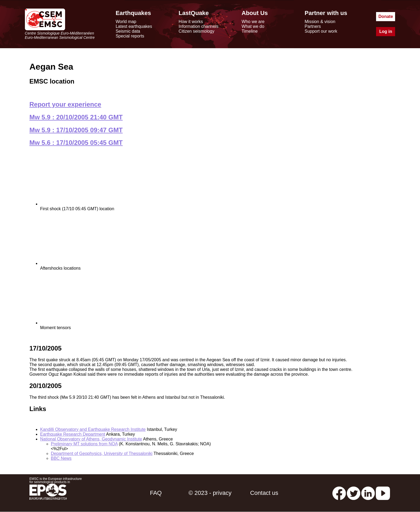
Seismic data (128, 31)
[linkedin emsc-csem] (368, 493)
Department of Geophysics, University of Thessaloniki (102, 453)
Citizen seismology (196, 31)
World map (126, 22)
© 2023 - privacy (210, 493)
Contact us (264, 493)
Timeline (250, 31)
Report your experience (65, 104)
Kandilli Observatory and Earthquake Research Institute (93, 429)
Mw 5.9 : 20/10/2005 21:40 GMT (76, 117)
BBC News (61, 458)
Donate (386, 16)
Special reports (130, 36)
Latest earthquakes (134, 26)
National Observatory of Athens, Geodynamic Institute (91, 439)
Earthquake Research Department (73, 434)
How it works (191, 22)
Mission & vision (320, 22)
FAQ (156, 493)
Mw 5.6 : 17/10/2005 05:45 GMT (76, 143)
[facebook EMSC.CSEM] (339, 493)
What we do (253, 26)
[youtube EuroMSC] (383, 493)
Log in (386, 31)
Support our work (321, 31)
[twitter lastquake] (354, 493)
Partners (313, 26)
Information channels (199, 26)
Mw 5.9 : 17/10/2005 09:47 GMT (76, 130)
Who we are (253, 22)
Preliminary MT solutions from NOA (84, 444)
